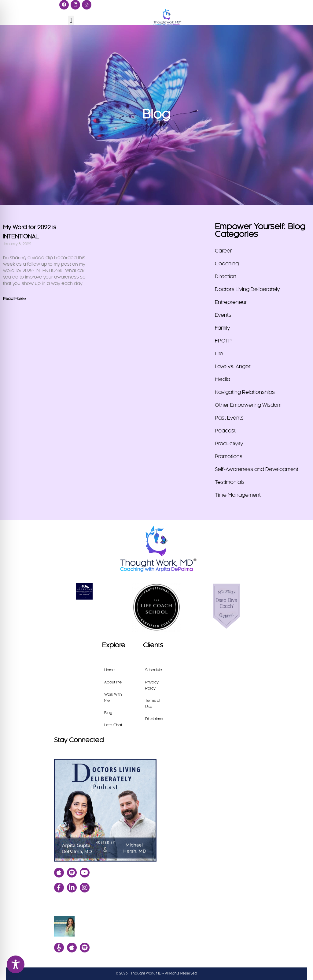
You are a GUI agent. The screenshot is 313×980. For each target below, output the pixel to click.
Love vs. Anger (233, 367)
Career (223, 251)
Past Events (229, 418)
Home (109, 670)
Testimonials (230, 482)
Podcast (225, 431)
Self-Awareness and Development (257, 469)
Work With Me (113, 698)
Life (219, 354)
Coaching (227, 264)
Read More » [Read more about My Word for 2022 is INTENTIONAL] (15, 299)
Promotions (229, 457)
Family (222, 328)
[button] (71, 20)
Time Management (238, 495)
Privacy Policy (152, 685)
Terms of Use (153, 704)
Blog (108, 713)
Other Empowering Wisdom (248, 405)
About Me (113, 682)
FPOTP (223, 341)
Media (223, 380)
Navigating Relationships (245, 392)
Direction (226, 277)
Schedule (154, 670)
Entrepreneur (231, 302)
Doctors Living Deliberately (247, 290)
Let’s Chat (113, 725)
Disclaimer (154, 719)
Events (223, 315)
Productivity (229, 444)
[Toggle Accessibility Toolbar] (16, 964)
